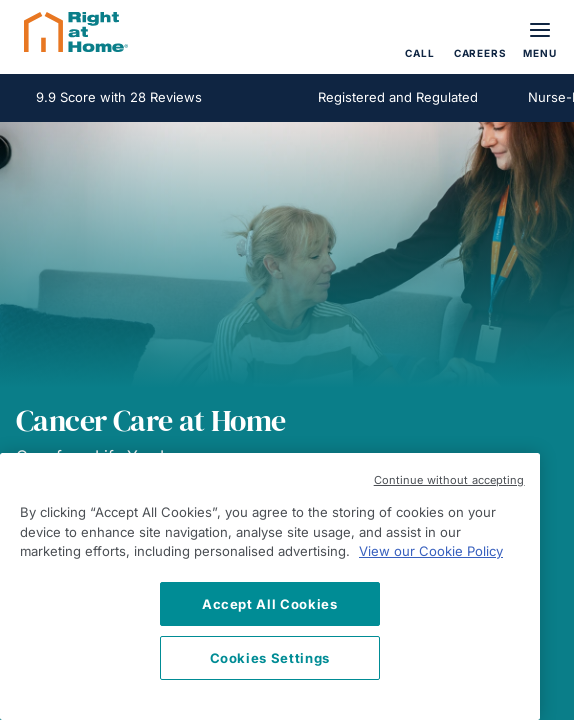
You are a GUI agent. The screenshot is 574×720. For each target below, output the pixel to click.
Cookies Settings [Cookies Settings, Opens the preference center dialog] (270, 658)
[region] (270, 586)
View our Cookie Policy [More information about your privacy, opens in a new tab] (431, 551)
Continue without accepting (449, 480)
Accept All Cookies (270, 604)
